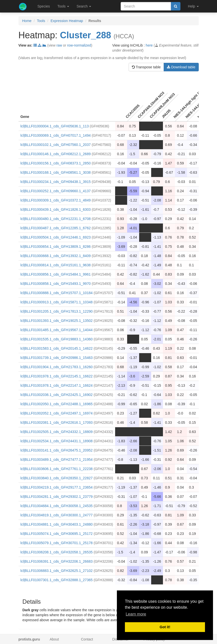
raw (59, 45)
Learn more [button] (136, 614)
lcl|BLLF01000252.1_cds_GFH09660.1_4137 (56, 191)
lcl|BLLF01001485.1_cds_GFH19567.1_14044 (57, 330)
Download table (181, 67)
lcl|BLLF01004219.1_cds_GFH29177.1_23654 (57, 487)
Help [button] (193, 6)
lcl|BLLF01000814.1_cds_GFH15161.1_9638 (56, 265)
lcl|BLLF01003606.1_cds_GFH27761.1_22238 (57, 469)
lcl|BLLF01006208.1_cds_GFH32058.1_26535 (57, 552)
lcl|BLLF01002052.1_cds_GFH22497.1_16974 (57, 413)
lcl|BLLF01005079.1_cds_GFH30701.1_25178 (57, 543)
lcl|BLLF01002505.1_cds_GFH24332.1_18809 (57, 432)
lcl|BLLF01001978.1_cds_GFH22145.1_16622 (57, 376)
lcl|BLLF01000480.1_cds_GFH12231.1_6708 (56, 219)
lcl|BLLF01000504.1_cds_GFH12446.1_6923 (56, 237)
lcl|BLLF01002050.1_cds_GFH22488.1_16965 (57, 404)
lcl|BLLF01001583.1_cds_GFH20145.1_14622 (57, 348)
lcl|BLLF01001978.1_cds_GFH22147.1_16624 (57, 385)
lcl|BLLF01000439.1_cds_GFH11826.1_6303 (56, 209)
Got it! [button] (165, 627)
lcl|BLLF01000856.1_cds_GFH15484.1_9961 (56, 274)
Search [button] (84, 6)
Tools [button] (63, 6)
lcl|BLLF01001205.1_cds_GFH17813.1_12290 (57, 311)
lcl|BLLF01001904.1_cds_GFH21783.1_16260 (57, 367)
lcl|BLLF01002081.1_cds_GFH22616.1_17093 (57, 422)
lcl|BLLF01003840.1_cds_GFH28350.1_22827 (57, 478)
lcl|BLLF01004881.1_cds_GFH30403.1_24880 (57, 524)
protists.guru (29, 639)
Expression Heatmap (67, 21)
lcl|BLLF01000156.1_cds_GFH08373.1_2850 (56, 163)
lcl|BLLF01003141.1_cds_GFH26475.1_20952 (57, 450)
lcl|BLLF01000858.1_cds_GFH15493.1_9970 (56, 284)
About (54, 639)
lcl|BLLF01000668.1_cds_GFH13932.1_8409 (56, 256)
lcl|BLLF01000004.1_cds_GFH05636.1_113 (55, 126)
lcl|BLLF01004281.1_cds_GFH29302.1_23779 (57, 497)
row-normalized (79, 45)
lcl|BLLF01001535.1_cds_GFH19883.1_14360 (57, 339)
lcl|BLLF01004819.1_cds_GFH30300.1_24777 (57, 515)
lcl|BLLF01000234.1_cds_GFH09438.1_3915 (56, 182)
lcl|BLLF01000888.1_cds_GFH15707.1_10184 (57, 293)
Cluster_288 (86, 35)
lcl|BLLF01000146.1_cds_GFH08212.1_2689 (56, 154)
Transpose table (146, 67)
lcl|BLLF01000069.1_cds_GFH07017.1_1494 (56, 135)
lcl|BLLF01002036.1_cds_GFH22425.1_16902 (57, 395)
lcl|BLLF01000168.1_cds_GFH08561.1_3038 (56, 172)
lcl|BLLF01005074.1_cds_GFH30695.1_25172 (57, 534)
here (149, 45)
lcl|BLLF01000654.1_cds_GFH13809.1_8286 (56, 247)
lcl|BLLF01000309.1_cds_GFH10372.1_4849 (56, 200)
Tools (41, 21)
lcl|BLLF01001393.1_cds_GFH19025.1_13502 (57, 321)
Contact (87, 639)
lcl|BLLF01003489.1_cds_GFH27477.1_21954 (57, 460)
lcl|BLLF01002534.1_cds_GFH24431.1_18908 (57, 441)
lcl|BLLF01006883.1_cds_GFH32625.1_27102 (57, 571)
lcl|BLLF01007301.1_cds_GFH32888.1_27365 (57, 580)
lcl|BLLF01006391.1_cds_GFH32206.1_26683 (57, 561)
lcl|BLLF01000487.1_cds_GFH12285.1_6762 (56, 228)
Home (27, 21)
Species (44, 6)
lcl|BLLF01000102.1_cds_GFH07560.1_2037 (56, 145)
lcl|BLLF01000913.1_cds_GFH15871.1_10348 (57, 302)
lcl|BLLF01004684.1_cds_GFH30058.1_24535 (57, 506)
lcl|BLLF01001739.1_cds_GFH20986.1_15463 (57, 358)
